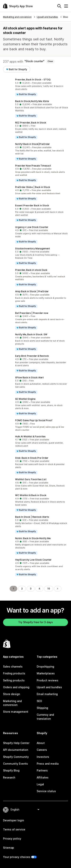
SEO (39, 701)
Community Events (15, 764)
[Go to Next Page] (58, 589)
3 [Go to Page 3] (31, 589)
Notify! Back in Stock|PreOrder (32, 144)
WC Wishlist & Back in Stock (31, 495)
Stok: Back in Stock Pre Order (32, 458)
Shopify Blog (11, 770)
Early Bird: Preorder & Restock (32, 356)
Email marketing (47, 694)
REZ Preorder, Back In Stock (31, 123)
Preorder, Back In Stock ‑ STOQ (33, 80)
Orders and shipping (16, 687)
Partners (42, 770)
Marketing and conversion (12, 703)
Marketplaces (46, 673)
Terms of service (14, 829)
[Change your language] (25, 809)
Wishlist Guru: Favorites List (31, 479)
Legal (40, 784)
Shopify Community (16, 757)
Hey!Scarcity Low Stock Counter (33, 560)
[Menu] (66, 6)
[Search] (59, 6)
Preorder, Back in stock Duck (31, 270)
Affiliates (43, 777)
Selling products (14, 680)
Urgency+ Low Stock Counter (32, 227)
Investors (43, 757)
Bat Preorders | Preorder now (32, 313)
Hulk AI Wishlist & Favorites (30, 436)
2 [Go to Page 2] (22, 589)
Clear (50, 61)
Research (9, 777)
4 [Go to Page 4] (39, 589)
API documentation (16, 750)
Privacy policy (12, 839)
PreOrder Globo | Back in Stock (33, 187)
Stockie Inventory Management (33, 249)
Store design (11, 694)
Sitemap (9, 848)
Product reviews (48, 680)
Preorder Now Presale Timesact (33, 166)
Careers (42, 750)
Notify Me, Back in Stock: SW (31, 334)
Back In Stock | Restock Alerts (32, 517)
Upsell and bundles (49, 687)
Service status (46, 791)
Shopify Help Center (16, 743)
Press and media (48, 764)
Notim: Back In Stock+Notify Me (33, 538)
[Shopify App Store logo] (18, 6)
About (41, 743)
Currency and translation (45, 717)
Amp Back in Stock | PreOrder (32, 291)
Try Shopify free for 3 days (35, 622)
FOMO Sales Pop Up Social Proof (34, 420)
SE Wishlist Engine (25, 399)
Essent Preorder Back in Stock (32, 205)
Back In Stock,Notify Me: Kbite (32, 101)
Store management (16, 712)
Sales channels (13, 667)
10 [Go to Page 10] (49, 589)
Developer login (13, 820)
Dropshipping (45, 667)
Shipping (42, 708)
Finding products (14, 673)
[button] (35, 87)
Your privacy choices (17, 857)
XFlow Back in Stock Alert (29, 377)
